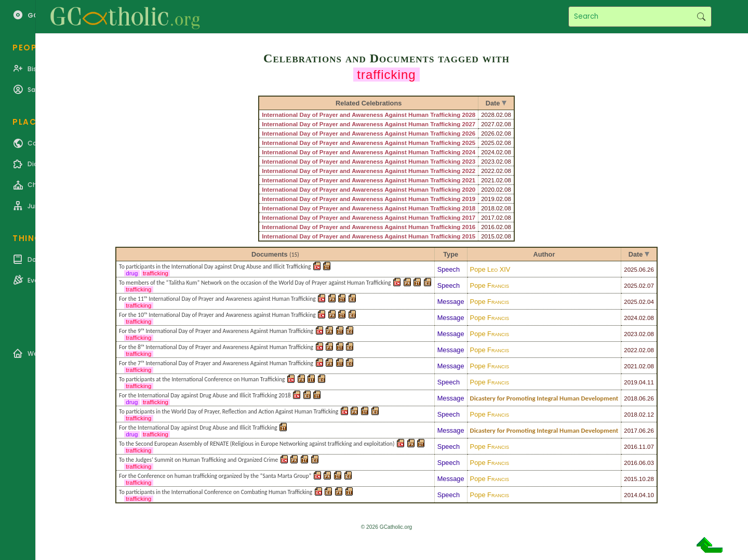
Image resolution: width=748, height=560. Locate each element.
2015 (631, 479)
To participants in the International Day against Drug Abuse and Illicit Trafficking (215, 266)
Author (544, 254)
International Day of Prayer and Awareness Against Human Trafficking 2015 (369, 236)
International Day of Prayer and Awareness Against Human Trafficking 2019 (369, 199)
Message (451, 302)
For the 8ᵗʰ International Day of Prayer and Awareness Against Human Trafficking (216, 347)
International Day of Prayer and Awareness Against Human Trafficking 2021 (369, 180)
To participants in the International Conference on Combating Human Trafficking (216, 492)
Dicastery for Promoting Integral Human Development (544, 398)
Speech (449, 269)
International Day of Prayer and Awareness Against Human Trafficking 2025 (369, 143)
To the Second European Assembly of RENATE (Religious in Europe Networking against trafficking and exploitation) (257, 444)
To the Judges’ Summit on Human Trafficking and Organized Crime (198, 460)
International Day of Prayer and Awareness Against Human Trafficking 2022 (369, 171)
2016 (631, 447)
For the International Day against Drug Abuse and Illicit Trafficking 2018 (205, 395)
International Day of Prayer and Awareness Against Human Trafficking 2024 (369, 152)
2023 (631, 334)
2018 (631, 398)
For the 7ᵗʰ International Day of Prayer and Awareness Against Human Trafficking (216, 363)
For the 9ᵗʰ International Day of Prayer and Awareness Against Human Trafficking (216, 331)
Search (701, 17)
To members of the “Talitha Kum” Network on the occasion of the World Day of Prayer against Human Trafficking (255, 283)
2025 (631, 270)
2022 (631, 350)
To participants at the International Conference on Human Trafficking (202, 379)
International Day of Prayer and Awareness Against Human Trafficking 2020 (369, 190)
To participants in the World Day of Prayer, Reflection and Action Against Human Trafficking (229, 411)
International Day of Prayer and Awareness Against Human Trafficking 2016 (369, 227)
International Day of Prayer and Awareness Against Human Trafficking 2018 (369, 208)
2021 (631, 366)
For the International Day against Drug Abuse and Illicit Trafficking (198, 428)
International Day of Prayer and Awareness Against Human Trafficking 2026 (369, 134)
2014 (631, 495)
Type (451, 254)
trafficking (156, 273)
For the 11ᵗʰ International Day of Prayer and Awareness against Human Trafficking (217, 299)
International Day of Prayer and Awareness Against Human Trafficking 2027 (369, 124)
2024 (631, 318)
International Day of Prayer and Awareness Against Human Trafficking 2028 (369, 115)
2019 (631, 382)
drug (132, 273)
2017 (631, 431)
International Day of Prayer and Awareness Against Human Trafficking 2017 (369, 218)
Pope (490, 269)
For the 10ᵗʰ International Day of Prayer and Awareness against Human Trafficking (217, 315)
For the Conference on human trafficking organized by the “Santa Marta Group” (215, 476)
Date (636, 254)
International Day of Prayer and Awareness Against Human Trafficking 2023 (369, 162)
